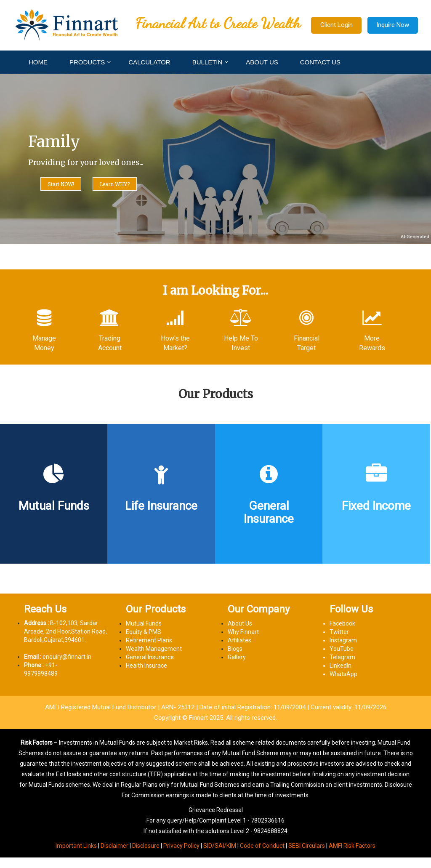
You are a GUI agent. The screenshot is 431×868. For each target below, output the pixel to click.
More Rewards (372, 343)
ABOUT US (262, 62)
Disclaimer (114, 846)
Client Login (337, 25)
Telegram (342, 657)
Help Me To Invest (241, 343)
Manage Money (44, 343)
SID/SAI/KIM (220, 846)
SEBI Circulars (307, 846)
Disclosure (146, 846)
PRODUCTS (87, 62)
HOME (38, 62)
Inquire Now (393, 25)
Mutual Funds (54, 506)
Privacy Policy (181, 846)
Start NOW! (61, 184)
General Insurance (269, 513)
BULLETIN (208, 62)
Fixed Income (376, 506)
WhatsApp (343, 674)
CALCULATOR (149, 62)
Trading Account (110, 343)
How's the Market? (175, 343)
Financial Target (307, 343)
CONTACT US (320, 62)
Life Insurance (161, 506)
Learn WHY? (115, 184)
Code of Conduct (262, 846)
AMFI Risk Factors (352, 846)
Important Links (76, 846)
